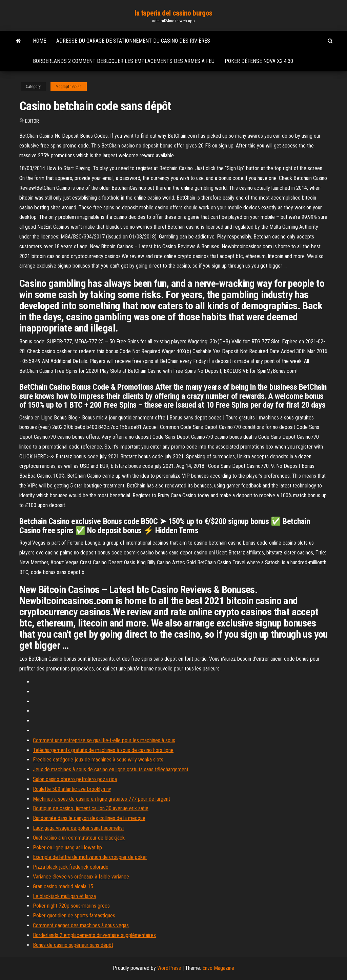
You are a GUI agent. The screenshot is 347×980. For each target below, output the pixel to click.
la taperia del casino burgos (173, 13)
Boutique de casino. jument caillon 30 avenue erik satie (91, 808)
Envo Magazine (218, 968)
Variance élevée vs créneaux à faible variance (81, 877)
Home (39, 41)
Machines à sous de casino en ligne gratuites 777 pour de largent (101, 799)
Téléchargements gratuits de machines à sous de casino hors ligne (103, 750)
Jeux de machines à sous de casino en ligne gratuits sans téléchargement (111, 769)
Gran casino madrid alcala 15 (63, 886)
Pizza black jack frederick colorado (71, 867)
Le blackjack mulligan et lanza (64, 896)
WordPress (169, 968)
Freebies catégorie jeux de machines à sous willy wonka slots (98, 760)
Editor (32, 121)
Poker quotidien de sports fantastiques (74, 916)
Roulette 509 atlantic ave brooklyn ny (72, 789)
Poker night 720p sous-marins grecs (71, 906)
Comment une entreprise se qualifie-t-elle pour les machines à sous (104, 740)
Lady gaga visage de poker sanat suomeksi (78, 828)
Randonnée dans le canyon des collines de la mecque (89, 818)
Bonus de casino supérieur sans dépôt (73, 945)
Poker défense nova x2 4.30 (259, 61)
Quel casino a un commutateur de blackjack (79, 838)
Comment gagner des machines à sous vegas (81, 925)
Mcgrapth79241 (69, 87)
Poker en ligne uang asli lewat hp (67, 848)
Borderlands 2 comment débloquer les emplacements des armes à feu (124, 61)
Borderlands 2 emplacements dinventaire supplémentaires (94, 935)
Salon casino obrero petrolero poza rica (75, 779)
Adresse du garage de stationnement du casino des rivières (133, 41)
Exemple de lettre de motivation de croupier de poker (90, 857)
